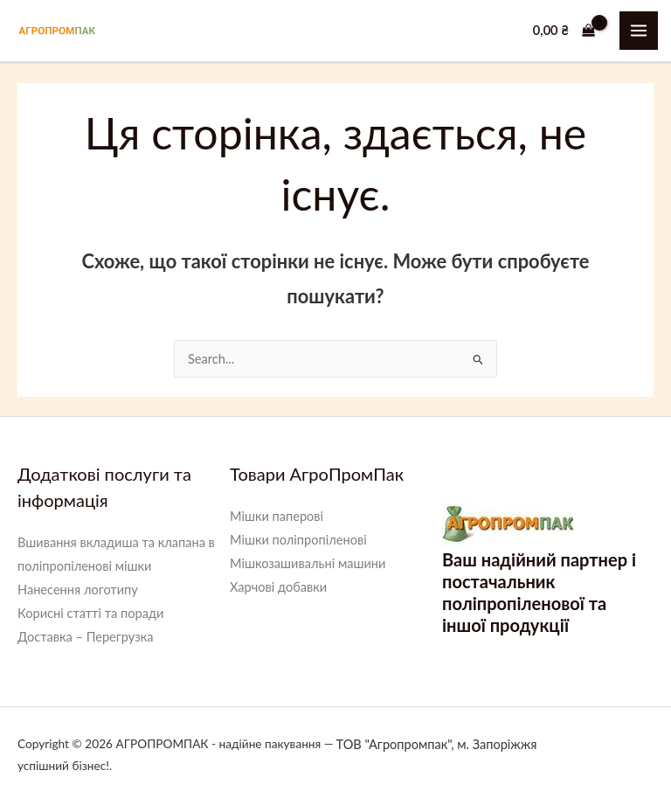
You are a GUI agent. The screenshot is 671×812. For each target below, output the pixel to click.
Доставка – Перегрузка (86, 637)
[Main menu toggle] (639, 31)
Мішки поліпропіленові (298, 540)
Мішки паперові (277, 516)
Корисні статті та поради (90, 613)
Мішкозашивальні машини (308, 563)
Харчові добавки (278, 587)
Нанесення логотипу (78, 590)
